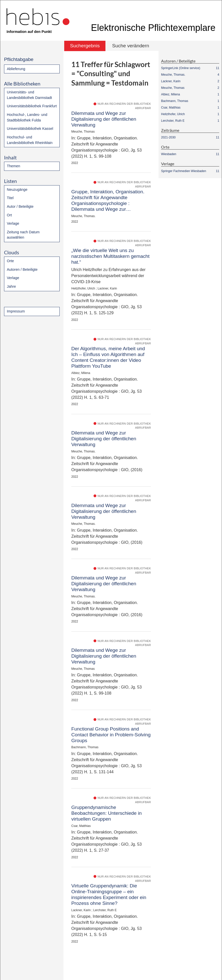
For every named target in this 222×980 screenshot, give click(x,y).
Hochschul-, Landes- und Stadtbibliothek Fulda (27, 117)
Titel (10, 198)
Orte (10, 261)
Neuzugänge (17, 190)
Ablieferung (16, 69)
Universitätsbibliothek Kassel (30, 129)
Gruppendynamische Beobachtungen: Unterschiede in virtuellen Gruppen (106, 813)
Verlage (13, 223)
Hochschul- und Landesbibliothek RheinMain (30, 140)
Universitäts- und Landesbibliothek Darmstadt (29, 95)
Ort (9, 215)
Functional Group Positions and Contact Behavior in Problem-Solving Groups (111, 735)
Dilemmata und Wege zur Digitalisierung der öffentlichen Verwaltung (104, 119)
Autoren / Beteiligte (22, 269)
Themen (14, 166)
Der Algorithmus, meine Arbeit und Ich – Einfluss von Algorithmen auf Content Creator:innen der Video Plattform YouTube (108, 357)
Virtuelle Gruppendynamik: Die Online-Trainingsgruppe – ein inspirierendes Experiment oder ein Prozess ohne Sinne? (109, 894)
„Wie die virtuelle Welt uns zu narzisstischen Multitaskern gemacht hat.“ (110, 256)
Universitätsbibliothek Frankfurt (32, 106)
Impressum (16, 311)
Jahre (11, 286)
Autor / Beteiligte (20, 206)
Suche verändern (130, 46)
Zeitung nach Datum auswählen (23, 235)
